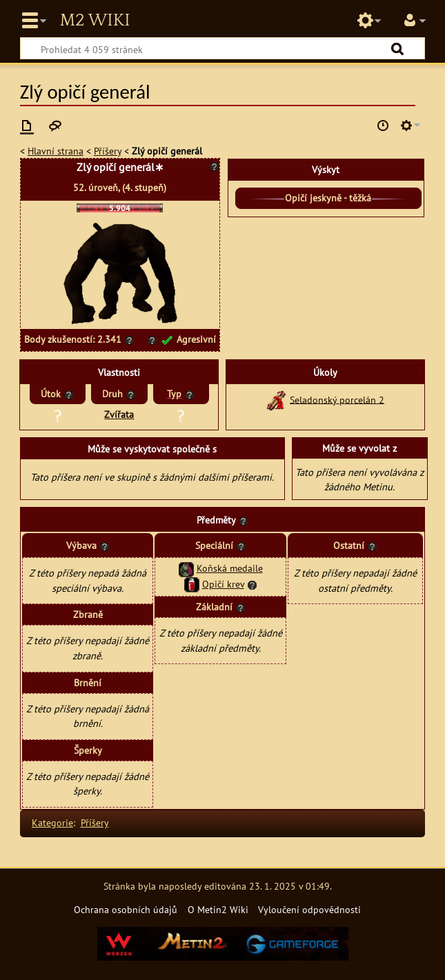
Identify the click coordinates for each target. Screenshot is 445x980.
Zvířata (119, 414)
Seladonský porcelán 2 (337, 399)
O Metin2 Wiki (218, 909)
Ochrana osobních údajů (126, 909)
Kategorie (52, 822)
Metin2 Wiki (95, 21)
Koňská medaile (230, 568)
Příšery (108, 151)
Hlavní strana (56, 151)
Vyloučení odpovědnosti (309, 909)
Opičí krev (223, 584)
